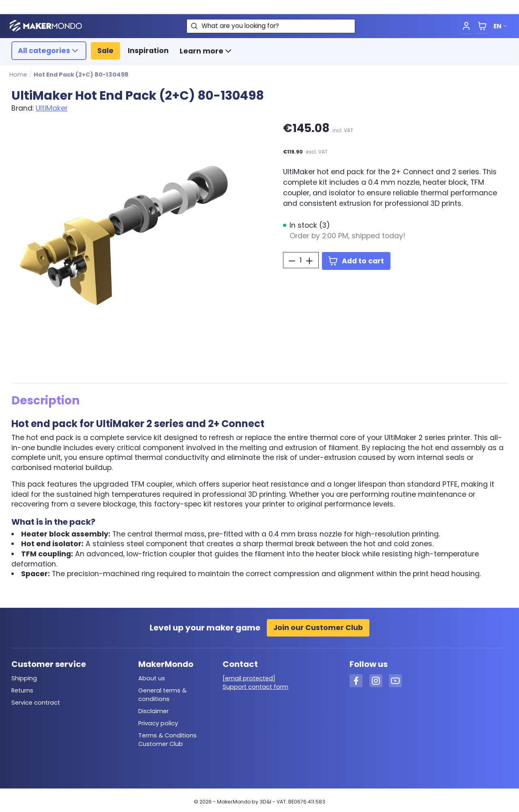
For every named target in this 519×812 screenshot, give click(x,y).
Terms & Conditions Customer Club (167, 740)
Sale (105, 51)
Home (18, 75)
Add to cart (356, 261)
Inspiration (148, 51)
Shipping (24, 678)
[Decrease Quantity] (292, 261)
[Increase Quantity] (309, 261)
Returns (22, 690)
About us (152, 678)
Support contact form (255, 687)
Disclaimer (153, 711)
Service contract (36, 703)
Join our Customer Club (318, 628)
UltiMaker (52, 108)
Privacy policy (158, 723)
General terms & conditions (162, 695)
